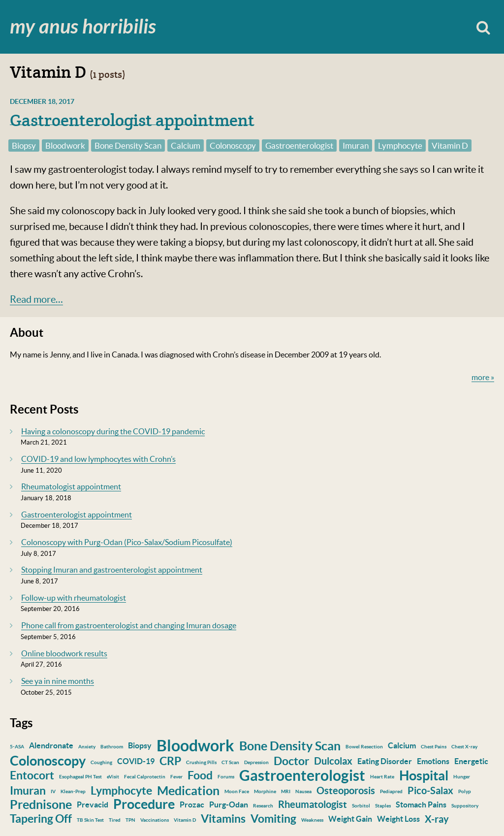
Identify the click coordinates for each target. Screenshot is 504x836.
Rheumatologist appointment (71, 486)
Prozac (192, 804)
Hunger (462, 777)
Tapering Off (41, 819)
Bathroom (112, 747)
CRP (170, 761)
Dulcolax (333, 761)
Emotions (433, 761)
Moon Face (237, 791)
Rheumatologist (313, 804)
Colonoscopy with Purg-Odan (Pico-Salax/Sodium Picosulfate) (127, 542)
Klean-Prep (73, 791)
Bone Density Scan (128, 145)
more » (483, 377)
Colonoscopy (233, 145)
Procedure (144, 804)
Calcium (186, 145)
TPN (130, 820)
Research (263, 806)
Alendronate (51, 745)
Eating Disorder (385, 761)
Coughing (101, 762)
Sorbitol (361, 806)
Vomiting (273, 819)
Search (483, 27)
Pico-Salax (430, 790)
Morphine (265, 791)
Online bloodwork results (64, 653)
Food (200, 775)
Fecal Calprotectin (145, 777)
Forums (226, 777)
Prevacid (93, 804)
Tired (115, 820)
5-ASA (17, 747)
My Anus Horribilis (83, 27)
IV (53, 791)
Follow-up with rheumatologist (74, 598)
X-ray (437, 819)
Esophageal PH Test (80, 777)
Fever (176, 777)
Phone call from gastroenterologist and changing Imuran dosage (129, 625)
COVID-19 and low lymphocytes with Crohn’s (98, 459)
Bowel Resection (364, 747)
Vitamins (223, 819)
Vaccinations (155, 820)
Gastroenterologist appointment (132, 120)
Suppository (465, 806)
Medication (188, 791)
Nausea (303, 791)
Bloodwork (65, 145)
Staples (383, 806)
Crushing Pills (201, 762)
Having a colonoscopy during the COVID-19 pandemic (113, 431)
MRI (286, 791)
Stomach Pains (421, 804)
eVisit (113, 777)
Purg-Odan (229, 804)
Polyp (465, 791)
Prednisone (41, 804)
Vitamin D (450, 145)
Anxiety (87, 747)
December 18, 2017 (42, 101)
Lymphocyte (400, 145)
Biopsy (24, 145)
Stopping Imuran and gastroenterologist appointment (112, 570)
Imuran (356, 145)
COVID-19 (136, 761)
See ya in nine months (58, 681)
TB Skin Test (90, 820)
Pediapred (391, 791)
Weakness (312, 820)
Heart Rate (382, 777)
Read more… (36, 299)
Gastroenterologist (299, 145)
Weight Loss (398, 819)
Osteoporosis (346, 790)
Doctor (291, 761)
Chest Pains (434, 747)
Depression (256, 762)
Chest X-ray (464, 747)
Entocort (32, 775)
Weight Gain (350, 819)
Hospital (424, 775)
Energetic (471, 761)
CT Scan (230, 762)
